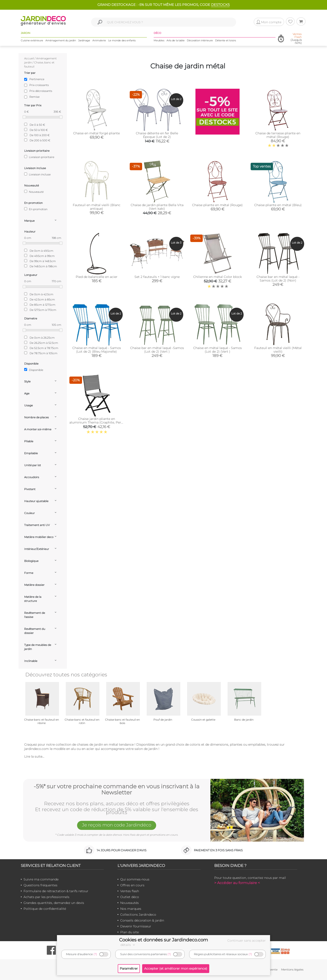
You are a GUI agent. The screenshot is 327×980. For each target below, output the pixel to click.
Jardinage (84, 40)
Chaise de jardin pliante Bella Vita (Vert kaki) (157, 207)
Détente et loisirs (226, 40)
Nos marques (131, 909)
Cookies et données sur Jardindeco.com (163, 940)
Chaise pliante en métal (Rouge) (217, 205)
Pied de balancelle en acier (97, 277)
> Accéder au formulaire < (237, 883)
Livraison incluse (37, 174)
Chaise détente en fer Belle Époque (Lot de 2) (157, 135)
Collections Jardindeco (138, 915)
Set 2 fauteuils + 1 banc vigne (157, 277)
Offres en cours (132, 885)
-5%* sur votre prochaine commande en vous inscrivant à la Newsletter (117, 790)
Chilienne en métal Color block (218, 277)
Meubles (159, 40)
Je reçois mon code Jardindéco (117, 825)
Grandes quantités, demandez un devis (54, 903)
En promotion (36, 209)
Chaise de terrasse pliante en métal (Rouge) (278, 135)
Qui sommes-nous (135, 879)
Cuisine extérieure (32, 40)
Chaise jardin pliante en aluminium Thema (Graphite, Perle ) (97, 422)
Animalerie (99, 40)
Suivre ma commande (41, 879)
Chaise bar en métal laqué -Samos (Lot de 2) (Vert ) (157, 350)
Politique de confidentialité (45, 909)
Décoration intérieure (200, 40)
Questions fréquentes (40, 885)
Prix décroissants (41, 91)
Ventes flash (130, 891)
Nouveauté (34, 192)
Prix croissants (39, 85)
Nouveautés (129, 903)
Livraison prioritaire (39, 157)
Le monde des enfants (122, 40)
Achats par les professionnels (46, 897)
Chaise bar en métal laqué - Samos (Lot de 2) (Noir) (278, 279)
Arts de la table (176, 40)
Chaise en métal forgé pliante (96, 133)
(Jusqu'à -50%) (296, 38)
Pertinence (37, 79)
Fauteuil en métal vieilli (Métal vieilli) (278, 350)
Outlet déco (130, 897)
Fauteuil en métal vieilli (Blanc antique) (97, 207)
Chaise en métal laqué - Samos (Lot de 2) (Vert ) (218, 350)
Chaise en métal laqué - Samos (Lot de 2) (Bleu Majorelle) (97, 350)
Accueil (29, 58)
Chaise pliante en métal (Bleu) (278, 205)
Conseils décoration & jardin (142, 920)
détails (128, 945)
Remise (34, 97)
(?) (95, 954)
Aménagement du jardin (61, 40)
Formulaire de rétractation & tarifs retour (56, 891)
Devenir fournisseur (136, 926)
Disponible (34, 370)
